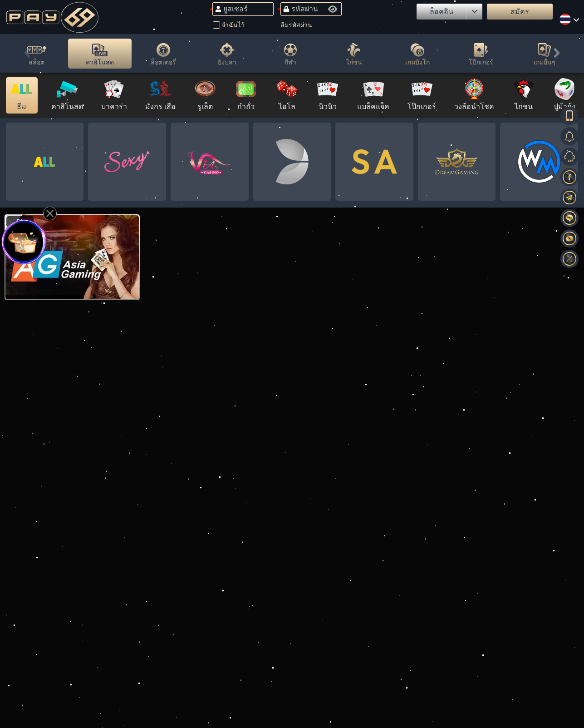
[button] (27, 55)
